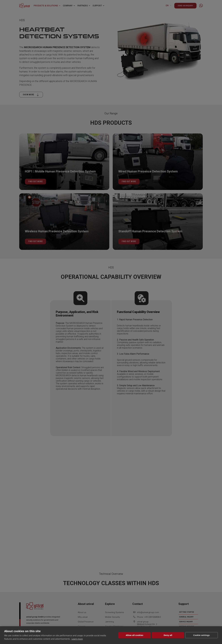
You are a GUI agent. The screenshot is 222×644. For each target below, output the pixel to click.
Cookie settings (201, 635)
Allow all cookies (135, 635)
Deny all (168, 635)
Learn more (77, 639)
